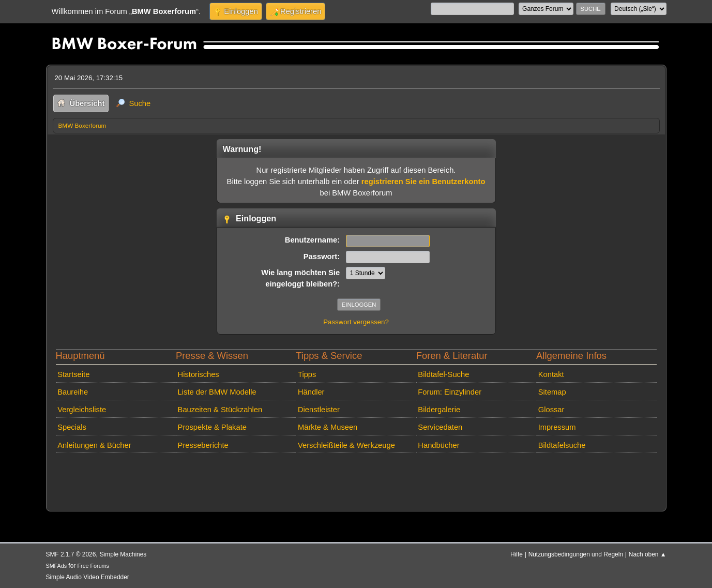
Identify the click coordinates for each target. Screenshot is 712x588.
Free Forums (93, 566)
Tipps (307, 374)
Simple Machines (123, 554)
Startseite (73, 374)
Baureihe (73, 392)
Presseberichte (203, 445)
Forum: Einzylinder (450, 392)
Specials (72, 427)
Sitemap (552, 392)
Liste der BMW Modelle (217, 392)
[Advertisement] (241, 473)
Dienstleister (319, 410)
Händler (311, 392)
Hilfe (517, 554)
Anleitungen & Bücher (94, 445)
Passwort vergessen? (356, 322)
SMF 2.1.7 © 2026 (71, 554)
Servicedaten (440, 427)
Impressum (557, 427)
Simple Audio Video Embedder (88, 577)
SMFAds (57, 566)
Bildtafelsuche (562, 445)
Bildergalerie (439, 410)
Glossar (551, 410)
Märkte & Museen (328, 427)
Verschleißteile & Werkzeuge (346, 445)
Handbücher (438, 445)
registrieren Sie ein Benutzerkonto (423, 182)
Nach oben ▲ (648, 554)
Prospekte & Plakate (212, 427)
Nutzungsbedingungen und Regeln (576, 554)
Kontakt (551, 374)
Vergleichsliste (82, 410)
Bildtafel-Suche (443, 374)
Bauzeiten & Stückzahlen (220, 410)
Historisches (199, 374)
